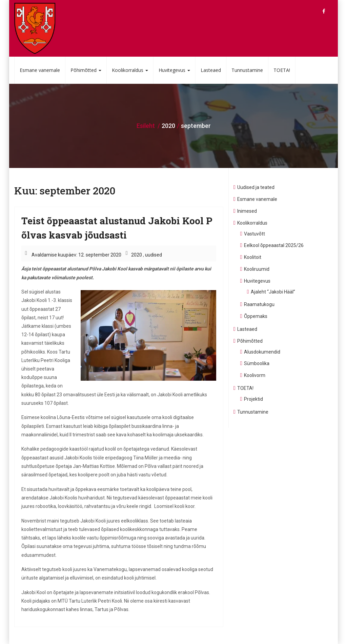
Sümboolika (257, 363)
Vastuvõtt (254, 234)
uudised (154, 255)
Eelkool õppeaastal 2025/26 (274, 245)
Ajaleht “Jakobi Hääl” (273, 292)
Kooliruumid (257, 269)
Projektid (253, 399)
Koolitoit (253, 257)
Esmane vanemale (40, 70)
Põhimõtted (86, 70)
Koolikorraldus (130, 70)
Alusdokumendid (262, 352)
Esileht (146, 126)
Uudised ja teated (256, 187)
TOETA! (282, 70)
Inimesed (247, 211)
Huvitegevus (174, 70)
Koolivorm (255, 375)
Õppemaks (256, 316)
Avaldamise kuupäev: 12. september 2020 (76, 255)
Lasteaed (211, 70)
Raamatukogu (259, 304)
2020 (137, 255)
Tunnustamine (247, 70)
